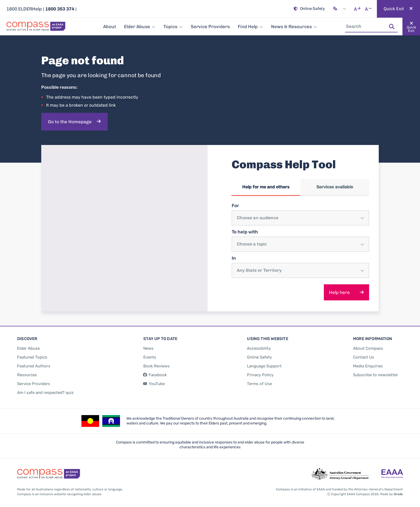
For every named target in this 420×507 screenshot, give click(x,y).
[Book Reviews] (156, 364)
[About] (110, 27)
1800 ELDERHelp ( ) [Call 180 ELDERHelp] (42, 9)
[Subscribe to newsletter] (376, 372)
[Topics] (173, 27)
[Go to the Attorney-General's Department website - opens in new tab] (340, 472)
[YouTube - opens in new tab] (154, 381)
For (235, 204)
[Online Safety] (309, 9)
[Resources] (27, 372)
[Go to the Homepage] (74, 122)
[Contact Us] (364, 355)
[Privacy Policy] (260, 372)
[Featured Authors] (34, 364)
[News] (148, 346)
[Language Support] (264, 364)
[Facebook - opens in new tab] (155, 372)
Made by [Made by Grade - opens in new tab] (391, 492)
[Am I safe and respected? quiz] (45, 390)
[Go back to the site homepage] (37, 27)
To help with (245, 231)
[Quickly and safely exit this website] (398, 9)
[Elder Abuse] (140, 27)
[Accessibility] (259, 346)
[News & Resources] (294, 27)
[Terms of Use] (259, 381)
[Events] (150, 355)
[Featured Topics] (32, 355)
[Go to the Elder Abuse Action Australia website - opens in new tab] (392, 472)
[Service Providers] (210, 27)
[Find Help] (250, 27)
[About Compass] (368, 346)
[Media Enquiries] (368, 364)
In (234, 257)
